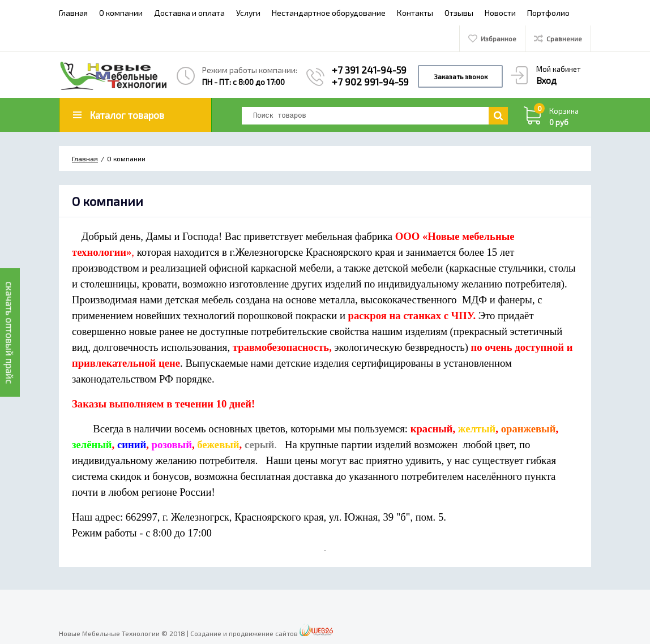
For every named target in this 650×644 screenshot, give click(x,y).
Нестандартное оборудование (329, 13)
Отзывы (459, 13)
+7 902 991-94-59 (370, 81)
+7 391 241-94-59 (369, 70)
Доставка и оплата (189, 13)
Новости (500, 13)
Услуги (248, 13)
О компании (121, 13)
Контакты (415, 13)
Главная (73, 13)
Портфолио (548, 13)
